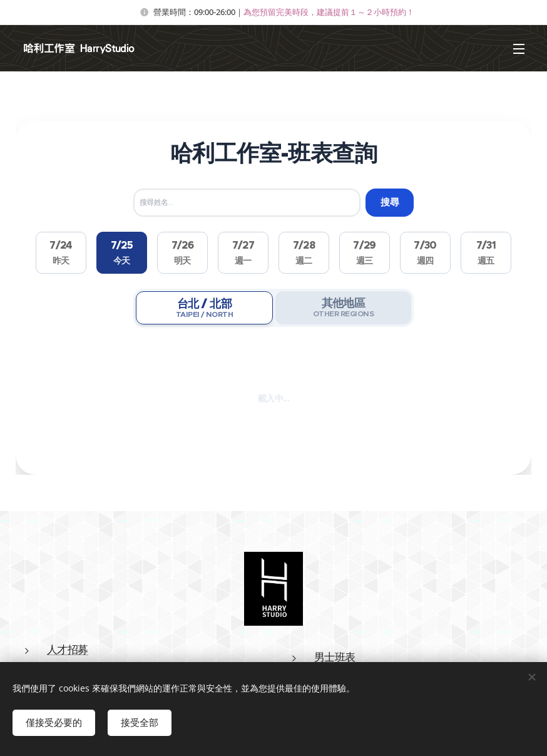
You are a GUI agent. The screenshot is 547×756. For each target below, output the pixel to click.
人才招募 (68, 650)
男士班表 (335, 657)
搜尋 (390, 202)
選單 (519, 49)
